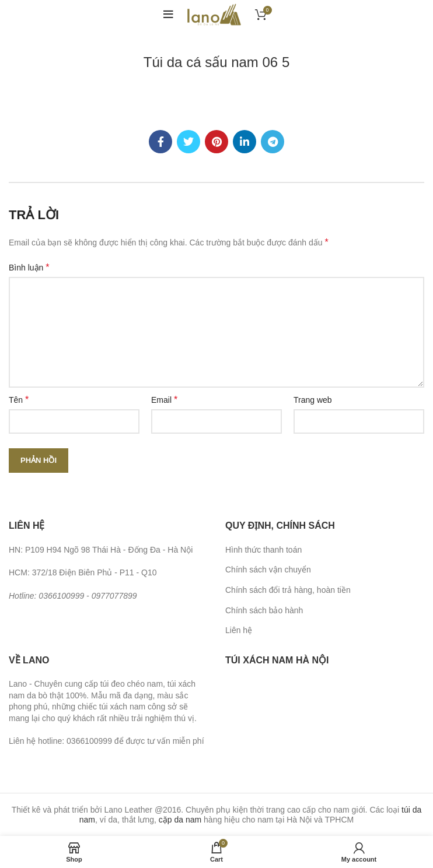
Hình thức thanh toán (263, 550)
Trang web (313, 400)
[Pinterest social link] (216, 142)
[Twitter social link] (188, 142)
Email (164, 400)
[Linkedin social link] (245, 142)
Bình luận (29, 267)
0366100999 (61, 596)
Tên (19, 400)
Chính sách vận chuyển (268, 570)
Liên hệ (239, 630)
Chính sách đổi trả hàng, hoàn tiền (288, 590)
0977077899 (114, 596)
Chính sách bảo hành (264, 610)
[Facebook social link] (160, 142)
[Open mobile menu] (168, 15)
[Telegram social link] (273, 142)
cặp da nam (180, 820)
